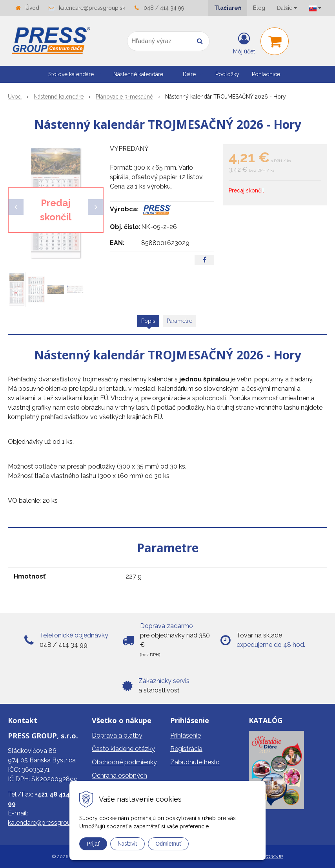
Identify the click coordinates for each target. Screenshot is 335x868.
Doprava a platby (117, 735)
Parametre (179, 321)
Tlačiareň (228, 8)
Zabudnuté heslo (195, 762)
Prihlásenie (186, 735)
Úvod (32, 8)
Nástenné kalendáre (59, 97)
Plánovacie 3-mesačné (124, 97)
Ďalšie (287, 8)
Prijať (93, 844)
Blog (259, 8)
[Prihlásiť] (244, 43)
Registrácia (186, 749)
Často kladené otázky (123, 749)
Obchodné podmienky (124, 762)
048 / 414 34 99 (164, 8)
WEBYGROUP (268, 857)
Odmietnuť (168, 844)
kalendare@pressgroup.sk (92, 8)
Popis (148, 321)
